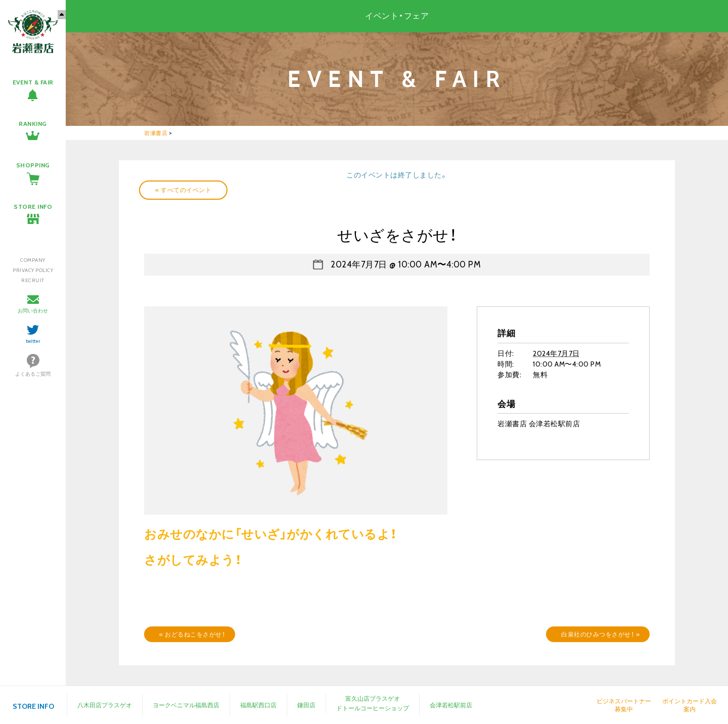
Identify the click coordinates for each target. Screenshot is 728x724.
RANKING (33, 124)
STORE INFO (33, 207)
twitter (33, 341)
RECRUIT (33, 280)
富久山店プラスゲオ (373, 698)
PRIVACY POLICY (33, 270)
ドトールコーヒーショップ (373, 708)
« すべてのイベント (183, 190)
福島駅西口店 (258, 705)
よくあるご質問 (33, 374)
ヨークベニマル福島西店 (186, 705)
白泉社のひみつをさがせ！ (600, 634)
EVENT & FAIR (33, 82)
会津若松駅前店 (451, 705)
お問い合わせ (33, 311)
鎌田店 (306, 705)
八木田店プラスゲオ (105, 705)
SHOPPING (33, 165)
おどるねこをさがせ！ (192, 634)
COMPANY (33, 260)
